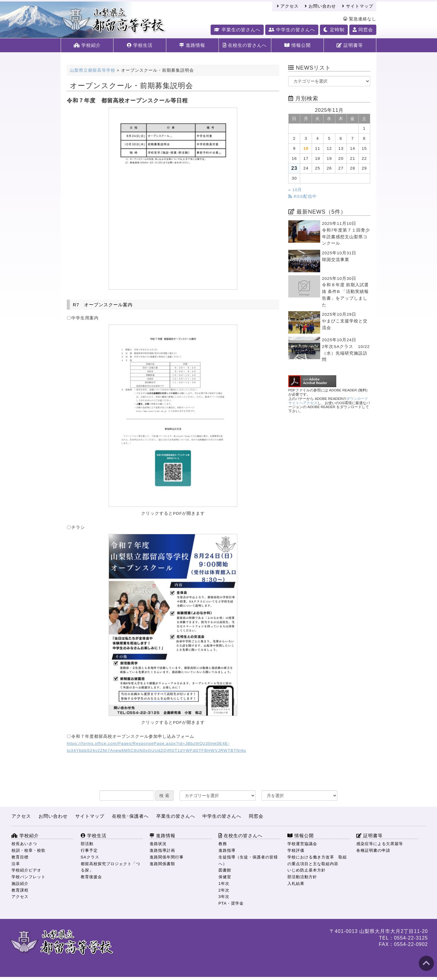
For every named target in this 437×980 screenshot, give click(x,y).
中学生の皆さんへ (292, 30)
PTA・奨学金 (231, 903)
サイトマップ (358, 6)
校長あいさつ (24, 844)
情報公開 (298, 45)
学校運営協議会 (302, 844)
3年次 (224, 897)
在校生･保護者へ (130, 816)
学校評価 (296, 850)
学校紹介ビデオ (26, 870)
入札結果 (296, 884)
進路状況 (158, 844)
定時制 (334, 30)
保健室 (225, 877)
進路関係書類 (162, 864)
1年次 (224, 884)
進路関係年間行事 (167, 857)
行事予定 (89, 850)
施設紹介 (20, 884)
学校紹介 (87, 45)
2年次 (224, 890)
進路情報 (192, 45)
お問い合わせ (320, 6)
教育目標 (20, 857)
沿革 (16, 864)
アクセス (288, 6)
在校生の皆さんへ (245, 45)
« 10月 (295, 190)
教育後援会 (91, 877)
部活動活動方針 (302, 877)
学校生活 (140, 45)
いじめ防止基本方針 (307, 870)
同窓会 (363, 30)
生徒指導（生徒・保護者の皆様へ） (248, 860)
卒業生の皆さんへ (237, 30)
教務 (223, 844)
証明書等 (350, 45)
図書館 (225, 870)
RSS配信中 (303, 196)
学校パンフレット (29, 877)
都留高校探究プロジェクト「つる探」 (110, 867)
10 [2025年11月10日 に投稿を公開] (306, 148)
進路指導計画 (162, 850)
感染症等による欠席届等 (380, 844)
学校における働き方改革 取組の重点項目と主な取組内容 (317, 860)
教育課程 (20, 890)
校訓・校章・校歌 (29, 850)
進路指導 (227, 850)
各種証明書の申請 (373, 850)
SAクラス (90, 857)
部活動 (87, 844)
